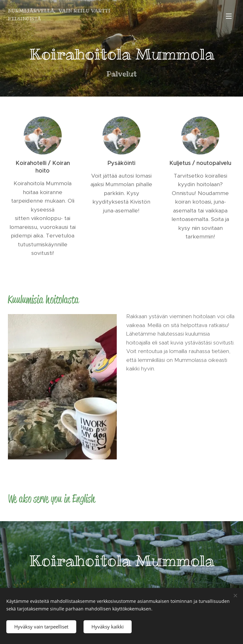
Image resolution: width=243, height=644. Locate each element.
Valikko (229, 16)
